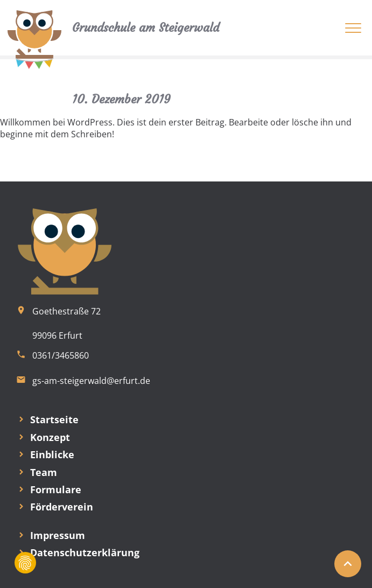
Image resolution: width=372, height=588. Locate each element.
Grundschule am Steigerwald (146, 28)
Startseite (54, 419)
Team (44, 472)
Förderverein (62, 507)
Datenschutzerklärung (85, 552)
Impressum (58, 535)
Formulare (56, 489)
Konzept (50, 437)
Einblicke (52, 454)
